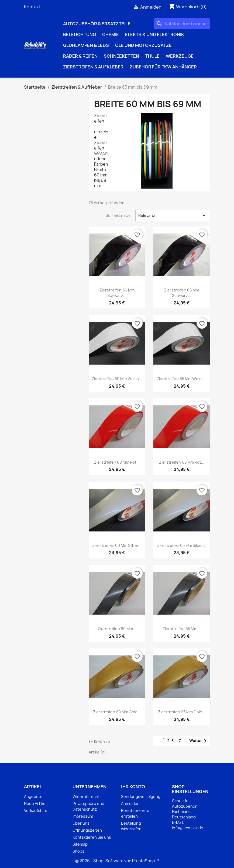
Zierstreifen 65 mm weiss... (182, 379)
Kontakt (32, 7)
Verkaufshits (36, 810)
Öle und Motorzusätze (143, 45)
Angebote (33, 796)
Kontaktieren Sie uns (92, 837)
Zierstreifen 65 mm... (182, 629)
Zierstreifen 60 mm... (117, 629)
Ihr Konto (133, 787)
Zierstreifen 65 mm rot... (182, 462)
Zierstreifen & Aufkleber (93, 67)
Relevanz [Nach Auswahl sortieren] (173, 216)
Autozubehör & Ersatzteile (97, 24)
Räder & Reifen (80, 56)
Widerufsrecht (86, 796)
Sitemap (80, 844)
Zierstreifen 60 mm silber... (117, 545)
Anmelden (130, 803)
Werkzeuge (180, 56)
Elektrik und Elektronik (155, 34)
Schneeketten (121, 56)
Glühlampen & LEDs (86, 45)
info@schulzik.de (188, 828)
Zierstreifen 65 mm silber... (182, 545)
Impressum (83, 816)
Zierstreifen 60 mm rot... (117, 462)
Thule (152, 56)
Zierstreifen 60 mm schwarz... (117, 293)
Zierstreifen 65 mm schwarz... (182, 293)
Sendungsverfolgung (141, 796)
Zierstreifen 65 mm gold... (182, 712)
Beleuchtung (80, 34)
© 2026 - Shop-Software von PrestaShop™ (117, 861)
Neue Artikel (35, 803)
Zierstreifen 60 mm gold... (117, 712)
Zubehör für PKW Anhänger (163, 67)
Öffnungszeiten (87, 830)
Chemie (111, 34)
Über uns (81, 823)
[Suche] (182, 24)
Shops (78, 851)
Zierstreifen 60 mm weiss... (117, 379)
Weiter (199, 741)
